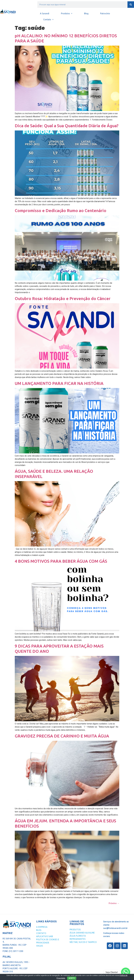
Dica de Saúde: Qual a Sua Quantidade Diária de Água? (67, 126)
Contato (48, 19)
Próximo (114, 903)
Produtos (67, 13)
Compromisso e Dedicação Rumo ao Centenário (61, 210)
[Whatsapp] (126, 972)
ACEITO (72, 978)
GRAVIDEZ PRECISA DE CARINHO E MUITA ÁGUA (62, 736)
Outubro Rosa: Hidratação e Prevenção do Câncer (63, 298)
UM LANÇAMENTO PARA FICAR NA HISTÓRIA (59, 383)
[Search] (131, 5)
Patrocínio (105, 13)
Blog (86, 13)
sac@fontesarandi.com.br (115, 928)
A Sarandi (45, 13)
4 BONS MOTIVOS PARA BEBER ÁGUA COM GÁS (61, 561)
